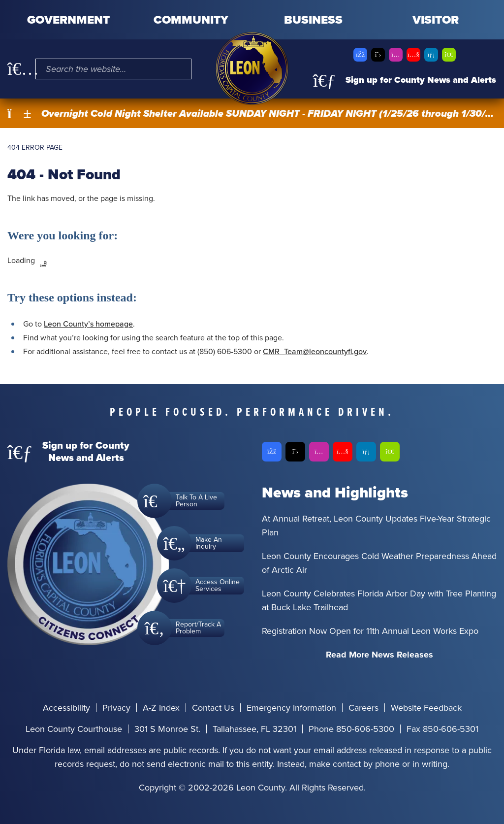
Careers (363, 708)
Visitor (436, 20)
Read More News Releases (379, 655)
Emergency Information (291, 708)
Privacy (116, 708)
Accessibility (66, 708)
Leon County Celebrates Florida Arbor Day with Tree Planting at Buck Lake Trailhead (379, 600)
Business (313, 20)
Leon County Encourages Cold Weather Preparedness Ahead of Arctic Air (379, 563)
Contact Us (213, 708)
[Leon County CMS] (252, 68)
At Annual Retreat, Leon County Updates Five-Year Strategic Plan (376, 526)
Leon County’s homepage (88, 324)
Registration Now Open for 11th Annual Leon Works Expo (370, 631)
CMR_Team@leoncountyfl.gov (315, 351)
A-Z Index (161, 708)
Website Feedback (426, 708)
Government (68, 20)
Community (191, 20)
